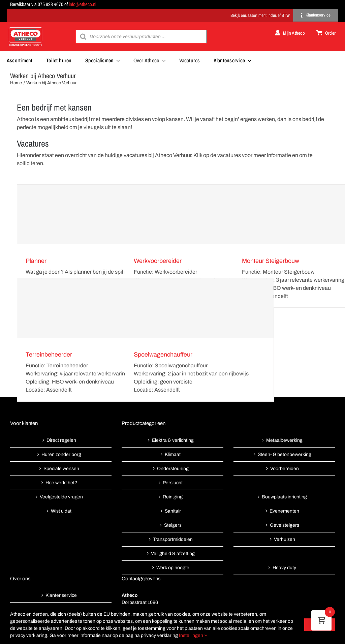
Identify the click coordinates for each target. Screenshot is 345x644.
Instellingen (193, 635)
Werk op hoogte (173, 568)
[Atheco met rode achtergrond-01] (26, 28)
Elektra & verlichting (173, 440)
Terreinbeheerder (49, 355)
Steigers (173, 525)
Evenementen (284, 511)
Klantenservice (61, 595)
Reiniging (173, 497)
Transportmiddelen (173, 539)
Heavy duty (284, 568)
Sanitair (173, 511)
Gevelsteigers (285, 525)
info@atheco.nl (83, 4)
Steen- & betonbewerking (285, 454)
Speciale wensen (61, 469)
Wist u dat (61, 511)
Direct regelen (61, 440)
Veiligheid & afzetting (173, 554)
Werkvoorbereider (158, 261)
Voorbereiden (285, 469)
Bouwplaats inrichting (284, 497)
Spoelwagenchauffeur (163, 355)
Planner (36, 261)
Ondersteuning (173, 469)
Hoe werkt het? (61, 483)
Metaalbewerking (284, 440)
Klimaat (173, 454)
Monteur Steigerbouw (271, 261)
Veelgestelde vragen (61, 497)
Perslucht (173, 483)
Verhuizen (285, 539)
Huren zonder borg (61, 454)
